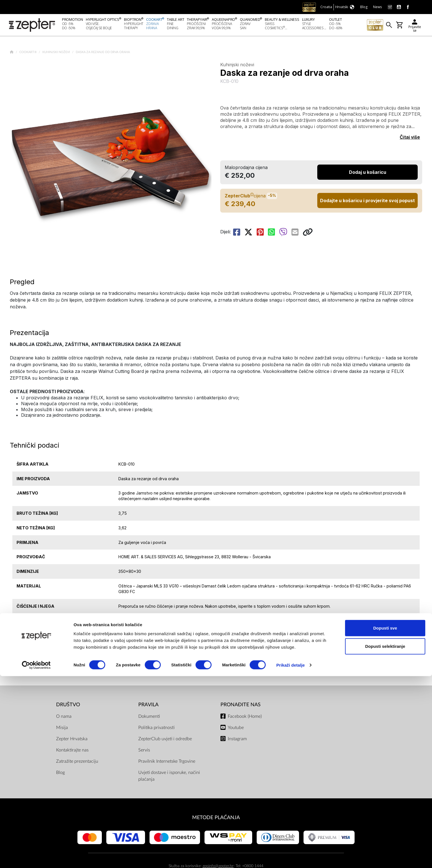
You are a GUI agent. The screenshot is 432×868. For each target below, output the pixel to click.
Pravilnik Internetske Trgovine (167, 763)
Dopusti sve (385, 820)
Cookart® (28, 54)
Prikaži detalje (291, 857)
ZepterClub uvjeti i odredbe (165, 741)
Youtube (236, 729)
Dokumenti (149, 718)
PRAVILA (148, 706)
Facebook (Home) (245, 718)
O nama (64, 718)
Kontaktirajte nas (72, 752)
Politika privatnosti (156, 729)
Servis (144, 752)
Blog (60, 774)
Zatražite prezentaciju (77, 763)
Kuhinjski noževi (57, 54)
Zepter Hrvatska (72, 741)
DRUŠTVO (68, 706)
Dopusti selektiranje (385, 838)
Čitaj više (410, 139)
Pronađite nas (241, 706)
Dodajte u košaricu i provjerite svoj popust (367, 202)
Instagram (237, 741)
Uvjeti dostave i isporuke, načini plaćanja (169, 778)
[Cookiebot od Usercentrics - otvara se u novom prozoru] (36, 857)
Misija (62, 729)
